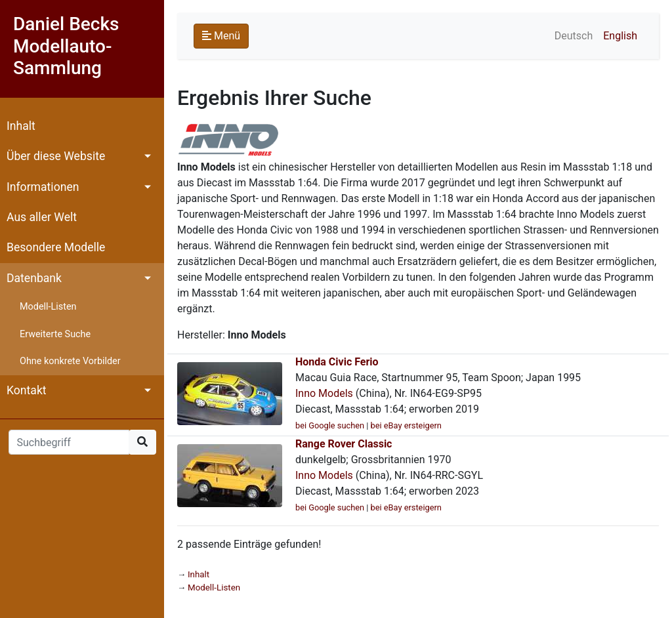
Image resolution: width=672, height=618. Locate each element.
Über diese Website (56, 156)
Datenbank (34, 278)
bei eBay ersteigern (406, 425)
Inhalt (21, 126)
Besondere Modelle (56, 247)
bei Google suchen (330, 425)
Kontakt (27, 390)
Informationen (43, 187)
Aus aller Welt (42, 217)
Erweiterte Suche (55, 334)
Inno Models (324, 393)
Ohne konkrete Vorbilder (70, 361)
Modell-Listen (48, 307)
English (620, 36)
